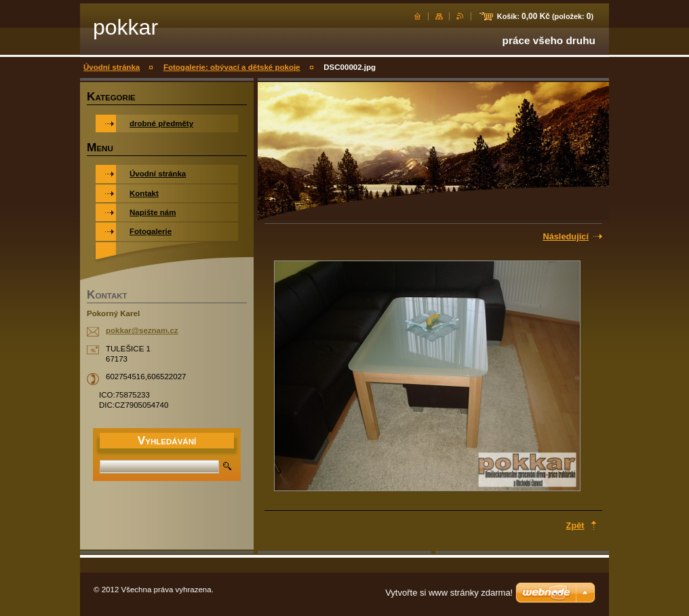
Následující (566, 236)
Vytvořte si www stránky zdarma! (449, 593)
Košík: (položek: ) (545, 16)
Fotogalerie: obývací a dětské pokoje (232, 67)
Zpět (575, 525)
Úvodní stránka (112, 67)
